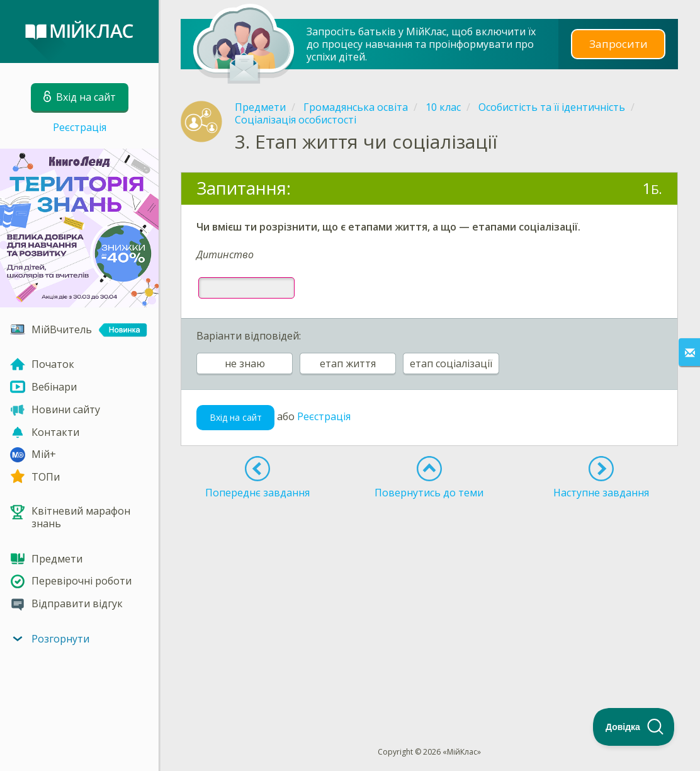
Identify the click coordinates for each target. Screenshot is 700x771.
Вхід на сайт (236, 417)
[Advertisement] (429, 600)
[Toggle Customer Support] (634, 727)
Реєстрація (80, 127)
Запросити (618, 44)
